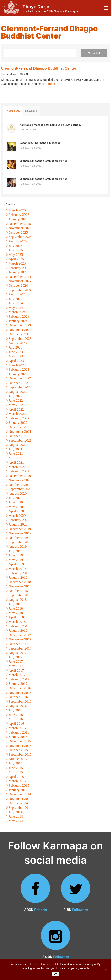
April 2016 (16, 724)
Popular (13, 111)
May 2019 (16, 560)
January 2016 (18, 737)
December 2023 (20, 325)
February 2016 (19, 732)
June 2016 (16, 715)
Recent (31, 111)
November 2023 (20, 330)
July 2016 (16, 710)
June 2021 (16, 454)
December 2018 (20, 582)
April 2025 (16, 259)
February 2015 (19, 785)
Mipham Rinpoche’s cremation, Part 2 (43, 179)
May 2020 (16, 507)
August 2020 (18, 493)
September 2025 (20, 237)
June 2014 (16, 816)
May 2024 (16, 308)
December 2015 (20, 741)
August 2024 (18, 294)
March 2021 (17, 467)
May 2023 (16, 356)
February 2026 (19, 215)
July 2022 (16, 396)
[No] (106, 970)
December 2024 (20, 277)
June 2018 (16, 608)
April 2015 (16, 777)
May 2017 (16, 666)
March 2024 (17, 312)
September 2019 (20, 542)
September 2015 (20, 755)
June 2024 (16, 303)
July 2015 (16, 763)
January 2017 (18, 684)
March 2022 (17, 414)
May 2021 (16, 458)
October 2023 (18, 334)
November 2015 (20, 746)
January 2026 (18, 219)
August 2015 (18, 759)
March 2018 (17, 622)
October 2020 (18, 485)
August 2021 (18, 445)
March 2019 (17, 569)
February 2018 (19, 626)
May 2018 (16, 613)
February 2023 (19, 370)
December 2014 (20, 794)
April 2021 (16, 463)
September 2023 (20, 339)
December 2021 (20, 427)
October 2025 (18, 232)
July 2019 (16, 551)
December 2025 (20, 224)
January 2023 (18, 374)
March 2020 (17, 516)
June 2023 (16, 352)
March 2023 (17, 365)
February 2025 (19, 268)
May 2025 (16, 255)
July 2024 (16, 299)
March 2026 (17, 210)
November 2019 (20, 533)
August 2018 (18, 600)
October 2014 (18, 803)
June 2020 (16, 502)
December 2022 (20, 378)
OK (56, 974)
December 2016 (20, 688)
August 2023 (18, 343)
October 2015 (18, 750)
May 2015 (16, 772)
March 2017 (17, 675)
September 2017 (20, 648)
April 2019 (16, 564)
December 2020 (20, 476)
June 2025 (16, 250)
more (52, 84)
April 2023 (16, 361)
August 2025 (18, 241)
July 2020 (16, 498)
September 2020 (20, 489)
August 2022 (18, 392)
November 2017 (20, 639)
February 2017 (19, 679)
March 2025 (17, 263)
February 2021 (19, 471)
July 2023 (16, 347)
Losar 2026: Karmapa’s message (40, 143)
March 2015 (17, 781)
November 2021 (20, 432)
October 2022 (18, 383)
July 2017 (16, 657)
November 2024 (20, 281)
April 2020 (16, 511)
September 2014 (20, 808)
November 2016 (20, 693)
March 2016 (17, 728)
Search (94, 53)
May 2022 (16, 405)
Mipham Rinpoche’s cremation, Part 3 (43, 161)
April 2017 (16, 671)
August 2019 (18, 547)
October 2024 (18, 286)
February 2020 (19, 520)
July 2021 (16, 449)
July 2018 (16, 604)
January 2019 (18, 577)
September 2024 (20, 290)
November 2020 (20, 480)
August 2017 (18, 653)
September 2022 (20, 387)
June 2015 (16, 768)
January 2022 (18, 423)
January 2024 (18, 321)
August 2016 (18, 706)
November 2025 (20, 228)
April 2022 (16, 409)
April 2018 (16, 617)
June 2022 (16, 400)
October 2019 (18, 538)
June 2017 (16, 661)
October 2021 (18, 436)
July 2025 (16, 246)
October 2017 (18, 644)
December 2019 (20, 529)
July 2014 (16, 812)
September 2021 (20, 440)
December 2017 (20, 635)
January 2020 (18, 524)
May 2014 (16, 821)
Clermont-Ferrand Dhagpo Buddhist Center (39, 68)
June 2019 (16, 555)
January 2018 (18, 631)
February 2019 (19, 573)
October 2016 (18, 697)
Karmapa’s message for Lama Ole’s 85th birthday (51, 125)
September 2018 (20, 595)
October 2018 (18, 591)
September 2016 (20, 701)
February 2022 (19, 418)
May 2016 (16, 719)
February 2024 (19, 316)
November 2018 (20, 586)
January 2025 (18, 272)
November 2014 (20, 799)
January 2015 (18, 790)
